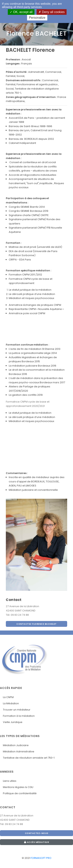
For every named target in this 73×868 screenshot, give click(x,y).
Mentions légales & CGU (18, 787)
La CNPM (8, 697)
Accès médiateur (37, 842)
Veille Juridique (13, 722)
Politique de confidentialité (20, 793)
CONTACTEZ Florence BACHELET (36, 624)
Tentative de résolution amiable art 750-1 (29, 758)
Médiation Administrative (19, 751)
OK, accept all (21, 12)
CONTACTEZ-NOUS (37, 833)
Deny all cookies (52, 12)
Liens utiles (10, 781)
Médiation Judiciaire (16, 745)
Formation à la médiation (19, 716)
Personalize (37, 18)
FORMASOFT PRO (41, 858)
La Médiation (11, 703)
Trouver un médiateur (17, 710)
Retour (36, 26)
